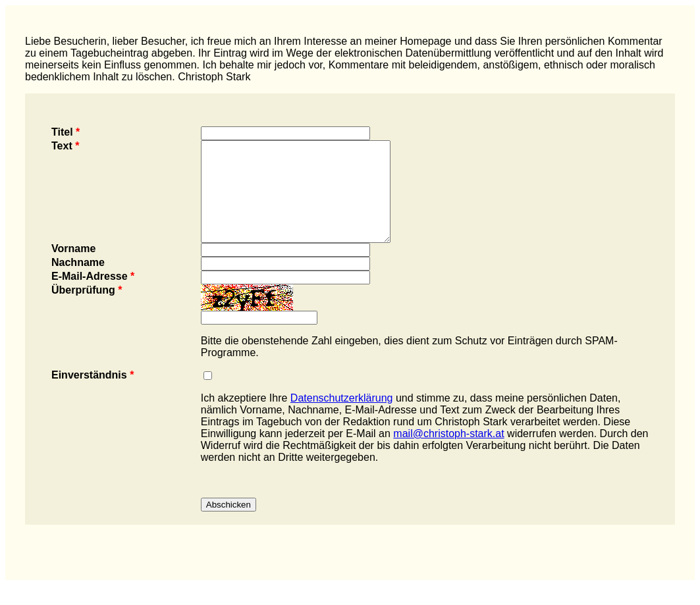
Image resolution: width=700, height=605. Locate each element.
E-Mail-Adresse (93, 296)
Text (65, 146)
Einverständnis (93, 395)
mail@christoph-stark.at (448, 453)
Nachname (78, 282)
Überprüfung (87, 310)
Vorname (73, 268)
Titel (66, 132)
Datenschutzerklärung (342, 418)
